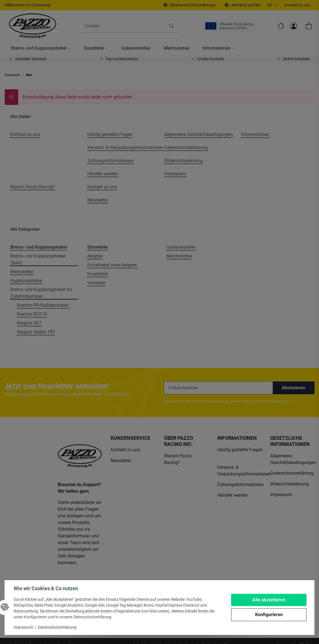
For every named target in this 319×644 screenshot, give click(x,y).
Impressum (23, 627)
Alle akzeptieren (269, 600)
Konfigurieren (269, 615)
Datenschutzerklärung (57, 627)
